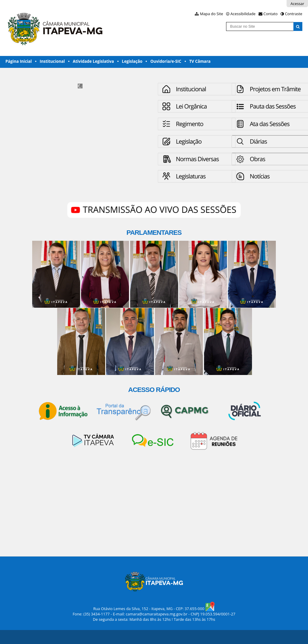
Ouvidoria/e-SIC (166, 61)
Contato (270, 14)
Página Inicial (19, 61)
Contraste (293, 14)
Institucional (52, 61)
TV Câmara (200, 61)
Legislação (132, 61)
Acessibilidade (243, 14)
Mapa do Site (211, 14)
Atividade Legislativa (93, 61)
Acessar (297, 4)
